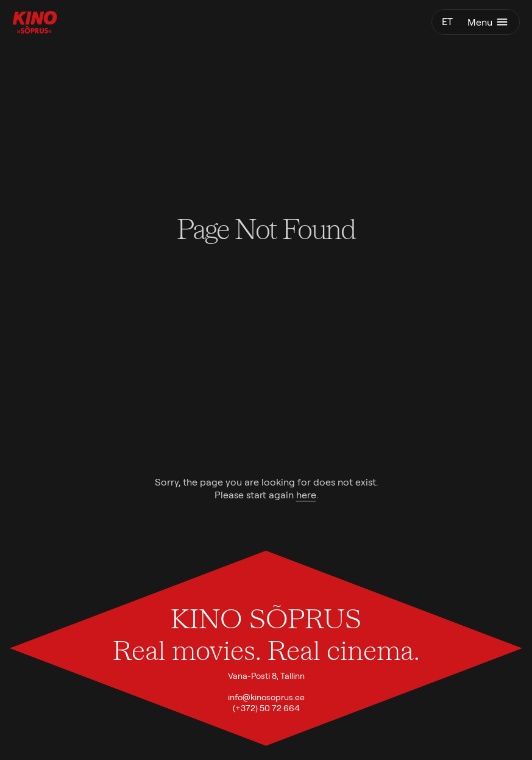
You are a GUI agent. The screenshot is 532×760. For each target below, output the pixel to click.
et (447, 22)
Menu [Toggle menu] (488, 22)
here (306, 495)
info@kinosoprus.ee (266, 697)
